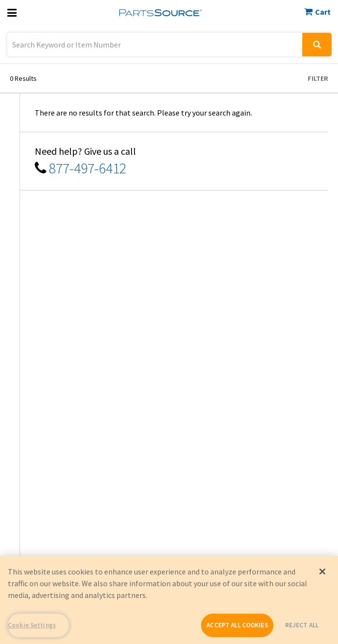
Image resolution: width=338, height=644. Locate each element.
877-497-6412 (88, 168)
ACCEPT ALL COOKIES (237, 625)
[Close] (322, 572)
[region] (169, 600)
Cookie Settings (32, 625)
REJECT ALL (302, 625)
